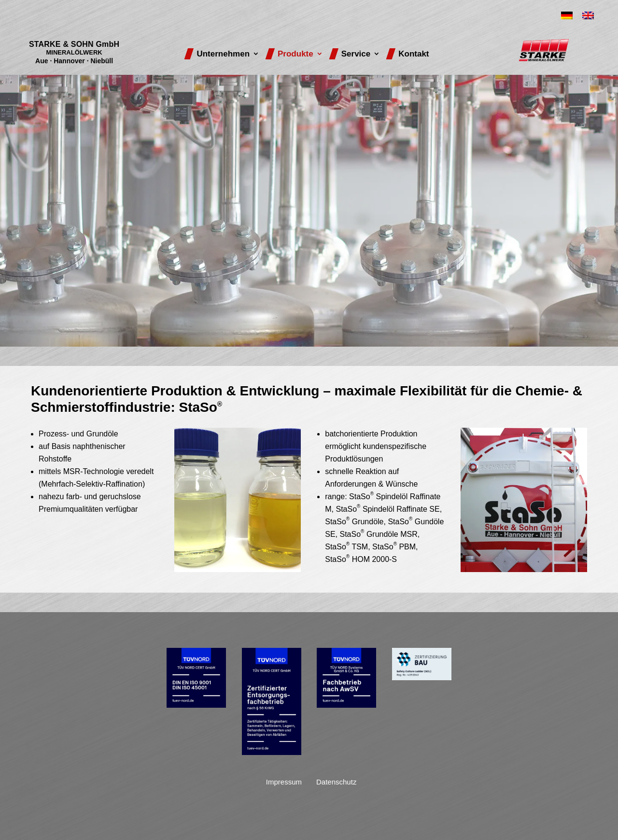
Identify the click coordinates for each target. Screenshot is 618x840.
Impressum (284, 782)
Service (356, 54)
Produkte (295, 54)
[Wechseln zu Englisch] (588, 15)
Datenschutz (336, 782)
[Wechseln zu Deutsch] (567, 15)
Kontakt (414, 54)
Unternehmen (223, 54)
